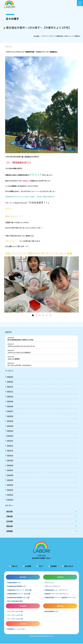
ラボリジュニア (49, 583)
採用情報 (53, 566)
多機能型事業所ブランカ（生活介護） (19, 594)
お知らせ (14, 566)
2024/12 (10, 445)
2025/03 (10, 431)
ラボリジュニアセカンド (52, 587)
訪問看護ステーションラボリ (16, 629)
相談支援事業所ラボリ (52, 612)
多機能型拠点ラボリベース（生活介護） (20, 590)
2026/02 (10, 377)
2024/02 (10, 495)
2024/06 (10, 475)
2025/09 (10, 401)
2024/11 (10, 450)
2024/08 (10, 465)
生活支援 (9, 521)
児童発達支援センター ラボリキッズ (56, 590)
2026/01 (10, 382)
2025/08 (10, 406)
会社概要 (28, 566)
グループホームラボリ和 (15, 615)
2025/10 (10, 396)
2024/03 (10, 490)
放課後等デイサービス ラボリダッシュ (57, 594)
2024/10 (10, 455)
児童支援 (9, 516)
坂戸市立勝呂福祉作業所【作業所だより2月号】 (21, 340)
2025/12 (10, 386)
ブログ (41, 566)
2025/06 (10, 416)
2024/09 (10, 460)
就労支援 (9, 511)
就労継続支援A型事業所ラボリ (17, 587)
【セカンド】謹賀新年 (14, 359)
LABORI (39, 637)
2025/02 (10, 436)
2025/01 (10, 441)
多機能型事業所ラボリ (14, 583)
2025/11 (10, 391)
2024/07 (10, 470)
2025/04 (10, 426)
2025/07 (10, 411)
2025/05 (10, 421)
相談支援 (9, 526)
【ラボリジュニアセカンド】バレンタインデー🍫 (21, 346)
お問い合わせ (69, 566)
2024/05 (10, 480)
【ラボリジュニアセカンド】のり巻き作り (19, 352)
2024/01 (10, 500)
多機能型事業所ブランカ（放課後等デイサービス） (61, 598)
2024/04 (10, 485)
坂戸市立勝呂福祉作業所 (15, 601)
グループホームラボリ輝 (15, 619)
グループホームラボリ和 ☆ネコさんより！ (20, 365)
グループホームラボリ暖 (15, 612)
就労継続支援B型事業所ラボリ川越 (18, 598)
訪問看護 (9, 531)
